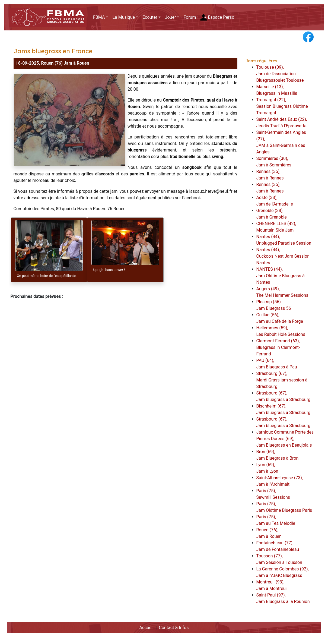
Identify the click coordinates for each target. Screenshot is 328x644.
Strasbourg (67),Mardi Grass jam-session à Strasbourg (282, 380)
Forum (190, 17)
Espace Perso (217, 17)
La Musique (124, 17)
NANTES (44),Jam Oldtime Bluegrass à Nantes (281, 276)
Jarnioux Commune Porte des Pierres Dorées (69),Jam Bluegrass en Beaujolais (285, 439)
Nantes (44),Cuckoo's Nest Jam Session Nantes (283, 256)
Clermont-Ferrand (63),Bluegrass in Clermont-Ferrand (278, 347)
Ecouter (150, 17)
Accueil (146, 628)
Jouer (171, 17)
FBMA (99, 17)
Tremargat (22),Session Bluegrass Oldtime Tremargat (282, 106)
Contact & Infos (174, 628)
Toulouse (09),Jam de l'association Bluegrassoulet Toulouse (280, 74)
